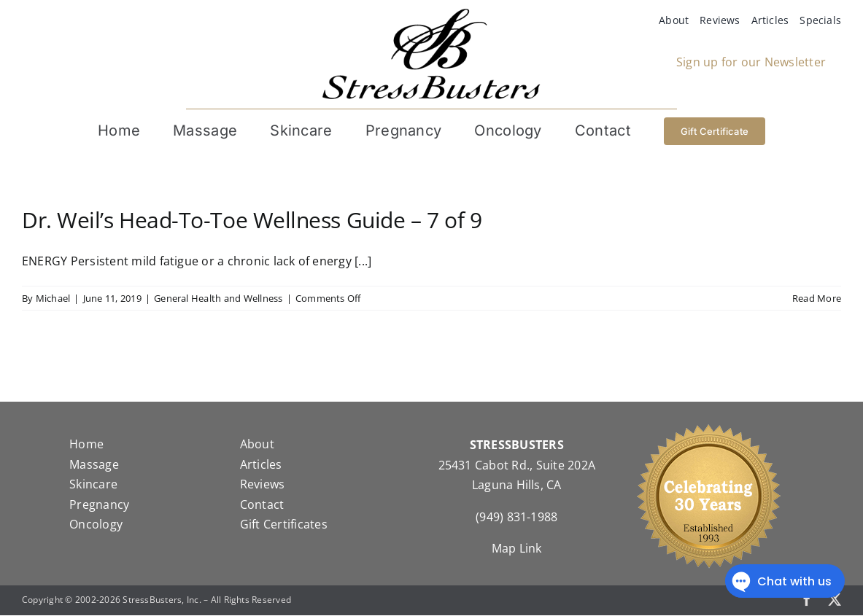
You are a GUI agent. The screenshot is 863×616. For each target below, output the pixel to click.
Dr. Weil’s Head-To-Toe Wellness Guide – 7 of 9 (252, 221)
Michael (53, 299)
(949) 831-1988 (516, 518)
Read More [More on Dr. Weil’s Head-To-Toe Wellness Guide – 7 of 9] (817, 299)
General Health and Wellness (218, 299)
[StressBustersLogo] (431, 14)
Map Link (517, 549)
